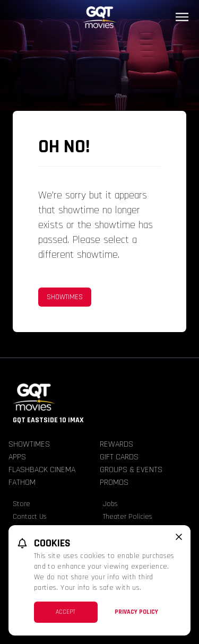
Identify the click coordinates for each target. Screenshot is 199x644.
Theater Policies (128, 517)
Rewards (116, 444)
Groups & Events (131, 470)
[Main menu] (182, 17)
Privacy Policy (136, 612)
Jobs (110, 504)
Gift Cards (119, 457)
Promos (114, 482)
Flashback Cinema (42, 470)
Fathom (22, 482)
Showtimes (65, 297)
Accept (66, 612)
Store (21, 504)
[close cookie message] (179, 537)
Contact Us (30, 517)
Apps (17, 457)
